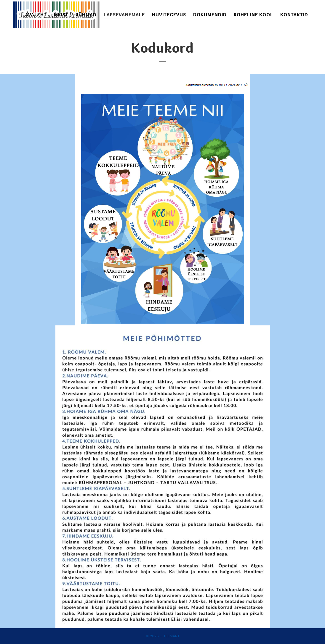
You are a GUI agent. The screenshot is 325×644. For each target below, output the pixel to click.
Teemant (172, 636)
